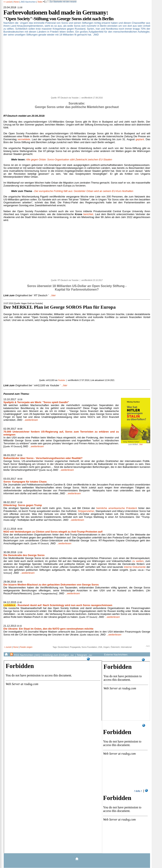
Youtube (61, 380)
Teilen (41, 2)
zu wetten (138, 561)
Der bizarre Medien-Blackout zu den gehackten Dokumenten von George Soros (51, 585)
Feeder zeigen (26, 647)
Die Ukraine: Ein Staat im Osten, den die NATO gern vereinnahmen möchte (49, 629)
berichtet (88, 214)
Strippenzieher (86, 511)
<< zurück (8, 2)
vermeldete (24, 139)
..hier (30, 295)
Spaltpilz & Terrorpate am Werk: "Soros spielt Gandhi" (36, 402)
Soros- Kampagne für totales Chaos (25, 482)
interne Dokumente (135, 567)
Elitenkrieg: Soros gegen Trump (23, 505)
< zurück (8, 647)
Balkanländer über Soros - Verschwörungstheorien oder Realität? (43, 458)
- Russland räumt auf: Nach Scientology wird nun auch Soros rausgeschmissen (58, 605)
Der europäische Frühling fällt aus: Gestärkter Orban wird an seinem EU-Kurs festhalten (84, 191)
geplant (140, 139)
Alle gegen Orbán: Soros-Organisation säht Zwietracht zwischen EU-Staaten (69, 160)
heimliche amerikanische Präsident (117, 508)
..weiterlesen (31, 420)
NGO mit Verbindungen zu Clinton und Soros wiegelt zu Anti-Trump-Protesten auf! (53, 532)
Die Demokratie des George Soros (24, 555)
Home (16, 2)
